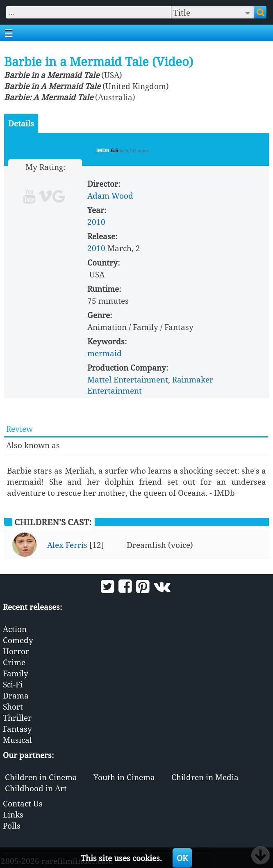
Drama (16, 695)
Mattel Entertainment (128, 379)
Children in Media (205, 777)
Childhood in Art (36, 788)
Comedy (18, 640)
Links (13, 814)
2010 (96, 222)
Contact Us (23, 803)
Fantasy (17, 729)
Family (16, 673)
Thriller (17, 718)
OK (182, 858)
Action (15, 629)
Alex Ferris (67, 545)
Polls (12, 826)
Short (13, 707)
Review (19, 429)
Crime (14, 662)
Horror (16, 651)
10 (76, 178)
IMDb (104, 150)
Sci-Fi (13, 684)
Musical (17, 740)
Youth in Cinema (124, 777)
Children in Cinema (41, 777)
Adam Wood (110, 196)
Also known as (33, 445)
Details (21, 123)
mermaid (105, 353)
